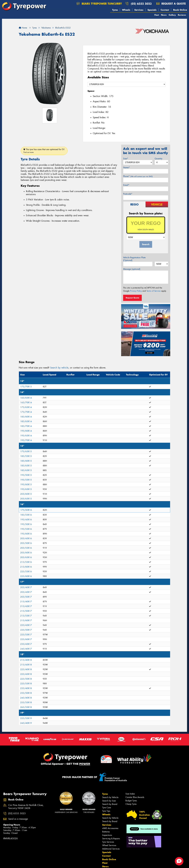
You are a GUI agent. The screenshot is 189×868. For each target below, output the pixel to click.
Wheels (126, 10)
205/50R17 (26, 597)
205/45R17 (26, 592)
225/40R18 (26, 669)
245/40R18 (26, 698)
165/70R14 (26, 403)
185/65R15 (26, 466)
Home (23, 28)
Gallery (172, 15)
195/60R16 (26, 534)
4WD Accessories (110, 828)
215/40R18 (26, 660)
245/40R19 (26, 723)
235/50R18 (26, 693)
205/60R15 (26, 494)
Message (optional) (132, 269)
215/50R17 (26, 611)
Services (139, 10)
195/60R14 (26, 431)
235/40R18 (26, 688)
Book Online (180, 10)
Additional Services (111, 849)
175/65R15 (26, 451)
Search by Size (109, 801)
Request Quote (132, 298)
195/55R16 (26, 529)
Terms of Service (153, 291)
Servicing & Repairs (111, 839)
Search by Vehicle (110, 797)
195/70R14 (26, 440)
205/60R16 (26, 553)
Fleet (157, 15)
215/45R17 (26, 606)
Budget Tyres (131, 801)
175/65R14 (26, 407)
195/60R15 (26, 485)
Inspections (107, 835)
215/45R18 (26, 665)
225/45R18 (26, 674)
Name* (126, 167)
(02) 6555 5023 (141, 4)
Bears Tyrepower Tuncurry (99, 4)
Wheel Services (109, 845)
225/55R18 (26, 684)
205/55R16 (26, 548)
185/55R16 (26, 515)
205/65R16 (26, 557)
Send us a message (18, 819)
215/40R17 (26, 602)
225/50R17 (26, 630)
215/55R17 (26, 616)
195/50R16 (26, 524)
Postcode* (128, 194)
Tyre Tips (106, 811)
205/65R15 (26, 499)
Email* (126, 185)
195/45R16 (26, 520)
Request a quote (171, 4)
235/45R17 (26, 644)
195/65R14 (26, 436)
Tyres (115, 10)
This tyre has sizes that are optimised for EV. (44, 151)
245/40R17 (26, 649)
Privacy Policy (136, 291)
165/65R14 (26, 398)
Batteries (106, 832)
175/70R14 (26, 412)
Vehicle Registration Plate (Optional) (134, 259)
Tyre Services (108, 842)
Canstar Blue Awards (135, 797)
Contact (165, 10)
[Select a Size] (127, 84)
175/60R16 (26, 510)
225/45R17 (26, 625)
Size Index (130, 794)
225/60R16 (26, 576)
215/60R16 (26, 567)
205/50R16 (26, 543)
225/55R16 (26, 572)
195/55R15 (26, 480)
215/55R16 (26, 562)
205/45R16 (26, 538)
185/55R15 (26, 456)
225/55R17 (26, 635)
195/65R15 (26, 489)
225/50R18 (26, 679)
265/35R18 (26, 707)
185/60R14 (26, 417)
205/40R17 (26, 587)
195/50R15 (26, 475)
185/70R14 (26, 426)
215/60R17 (26, 620)
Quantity (158, 159)
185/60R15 (26, 461)
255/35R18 (26, 702)
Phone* (138, 176)
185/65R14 (26, 421)
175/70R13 (26, 387)
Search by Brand (110, 804)
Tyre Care (107, 808)
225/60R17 (26, 639)
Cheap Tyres (131, 804)
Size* (126, 159)
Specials (152, 10)
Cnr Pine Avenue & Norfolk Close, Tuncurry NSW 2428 (26, 807)
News (164, 15)
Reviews (182, 15)
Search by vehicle (59, 368)
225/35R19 (26, 718)
